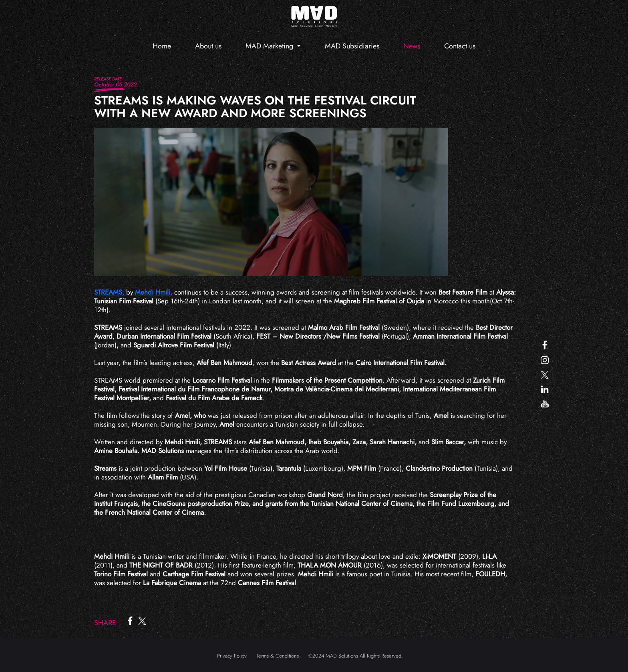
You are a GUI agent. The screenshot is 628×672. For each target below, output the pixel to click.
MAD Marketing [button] (270, 46)
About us (208, 46)
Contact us (460, 46)
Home (162, 46)
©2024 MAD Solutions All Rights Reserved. (356, 656)
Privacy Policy (232, 656)
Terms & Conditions (278, 656)
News (412, 46)
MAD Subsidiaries (352, 46)
